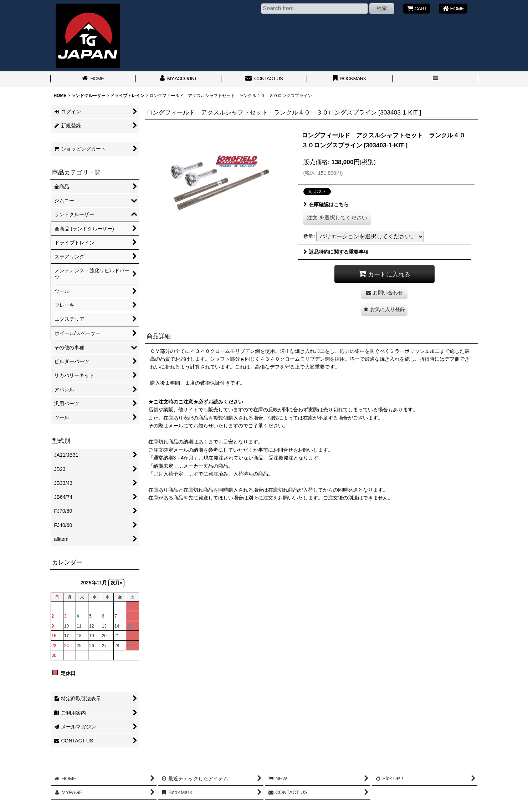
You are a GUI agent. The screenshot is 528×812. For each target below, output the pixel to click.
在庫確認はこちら (326, 204)
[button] (435, 79)
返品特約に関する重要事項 (336, 252)
